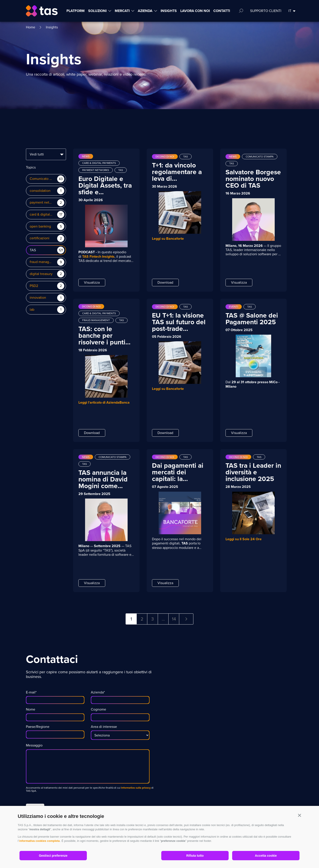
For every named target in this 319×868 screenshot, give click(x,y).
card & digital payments (41, 215)
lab (32, 310)
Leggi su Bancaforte (168, 239)
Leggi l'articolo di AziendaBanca (104, 402)
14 (174, 619)
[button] (300, 815)
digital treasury (41, 274)
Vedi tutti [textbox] (37, 154)
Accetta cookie (266, 856)
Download (165, 282)
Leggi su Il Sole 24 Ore (244, 539)
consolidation (40, 191)
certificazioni (40, 238)
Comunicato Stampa (41, 179)
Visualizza (92, 282)
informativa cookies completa (40, 841)
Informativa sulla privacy (136, 788)
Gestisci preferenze (53, 856)
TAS (33, 250)
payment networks (41, 203)
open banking (40, 227)
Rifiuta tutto (195, 856)
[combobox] (46, 154)
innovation (38, 298)
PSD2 (34, 286)
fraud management (41, 262)
